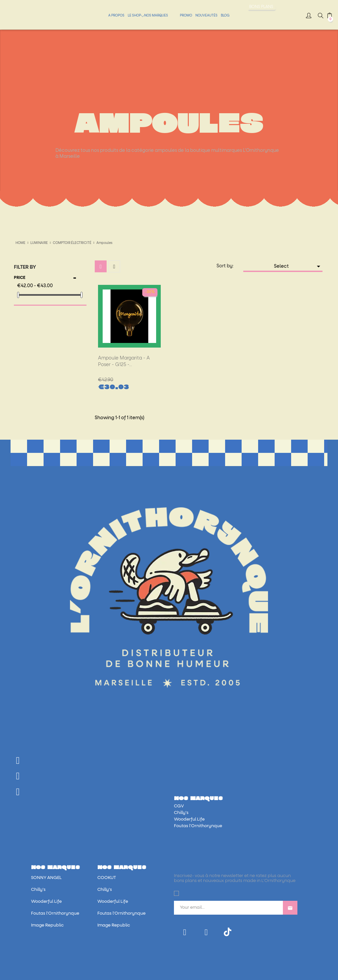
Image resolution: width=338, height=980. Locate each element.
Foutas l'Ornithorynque (198, 826)
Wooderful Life (189, 819)
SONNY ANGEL (46, 878)
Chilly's (181, 813)
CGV (179, 806)
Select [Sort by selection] (298, 266)
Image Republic (47, 925)
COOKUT (107, 878)
